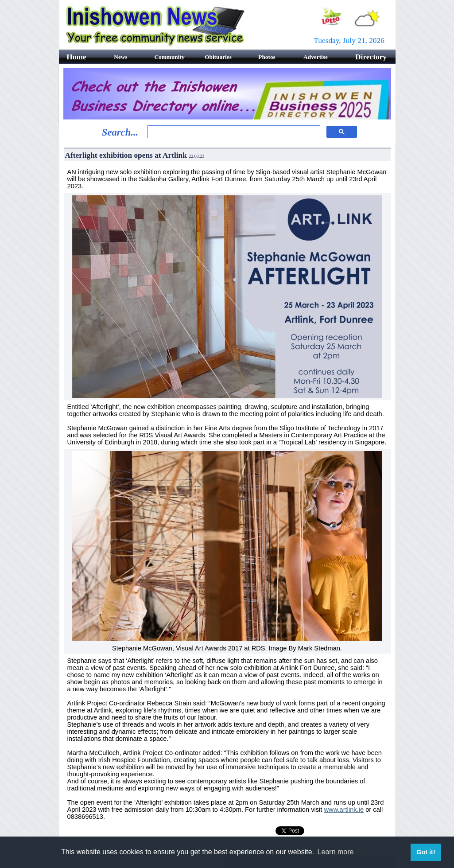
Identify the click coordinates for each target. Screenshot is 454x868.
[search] (233, 132)
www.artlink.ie (344, 810)
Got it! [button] (426, 852)
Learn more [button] (336, 852)
